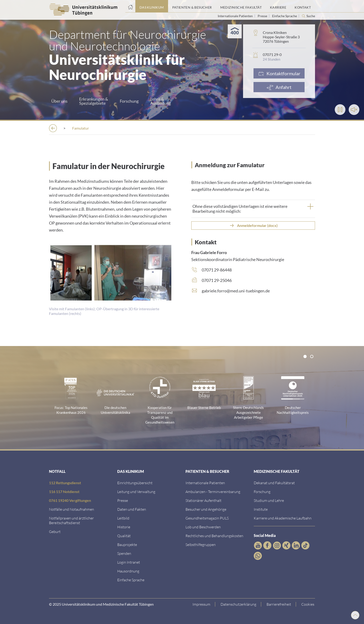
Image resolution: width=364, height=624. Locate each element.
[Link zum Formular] (279, 73)
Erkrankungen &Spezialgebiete (94, 101)
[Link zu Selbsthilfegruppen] (201, 544)
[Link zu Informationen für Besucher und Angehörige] (206, 509)
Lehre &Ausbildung (161, 101)
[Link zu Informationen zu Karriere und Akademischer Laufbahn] (283, 518)
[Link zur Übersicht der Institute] (261, 509)
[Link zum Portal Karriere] (278, 6)
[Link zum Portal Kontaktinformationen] (303, 6)
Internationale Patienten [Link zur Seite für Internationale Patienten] (236, 16)
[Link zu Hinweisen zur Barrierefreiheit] (280, 604)
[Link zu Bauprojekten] (127, 544)
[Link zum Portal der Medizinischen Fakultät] (241, 6)
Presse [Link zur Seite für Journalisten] (263, 16)
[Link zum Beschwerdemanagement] (203, 527)
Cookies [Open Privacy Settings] (309, 604)
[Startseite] (130, 6)
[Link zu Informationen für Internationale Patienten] (205, 483)
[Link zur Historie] (124, 527)
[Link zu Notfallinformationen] (71, 509)
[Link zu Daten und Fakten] (132, 509)
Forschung (129, 101)
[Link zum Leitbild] (123, 518)
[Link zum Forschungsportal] (262, 492)
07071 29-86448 (217, 270)
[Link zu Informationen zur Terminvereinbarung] (213, 492)
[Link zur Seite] (124, 553)
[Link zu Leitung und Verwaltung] (136, 492)
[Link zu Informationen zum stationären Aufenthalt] (203, 500)
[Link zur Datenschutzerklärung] (239, 604)
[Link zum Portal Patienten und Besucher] (192, 6)
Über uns (59, 101)
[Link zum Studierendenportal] (269, 500)
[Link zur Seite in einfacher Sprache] (131, 580)
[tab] (253, 209)
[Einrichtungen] (83, 128)
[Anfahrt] (279, 87)
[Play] (340, 110)
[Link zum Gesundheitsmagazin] (207, 518)
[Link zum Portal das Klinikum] (152, 6)
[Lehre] (256, 128)
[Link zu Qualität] (124, 536)
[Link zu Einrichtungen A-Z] (135, 483)
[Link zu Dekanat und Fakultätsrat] (274, 483)
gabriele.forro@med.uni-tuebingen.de (236, 291)
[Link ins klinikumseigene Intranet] (129, 562)
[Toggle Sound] (354, 110)
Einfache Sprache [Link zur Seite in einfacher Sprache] (285, 16)
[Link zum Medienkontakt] (123, 500)
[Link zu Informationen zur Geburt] (55, 531)
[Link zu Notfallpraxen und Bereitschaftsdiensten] (71, 520)
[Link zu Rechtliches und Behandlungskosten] (214, 536)
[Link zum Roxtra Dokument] (128, 571)
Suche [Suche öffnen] (311, 16)
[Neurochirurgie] (225, 128)
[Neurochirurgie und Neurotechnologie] (168, 128)
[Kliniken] (116, 128)
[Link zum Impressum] (202, 604)
